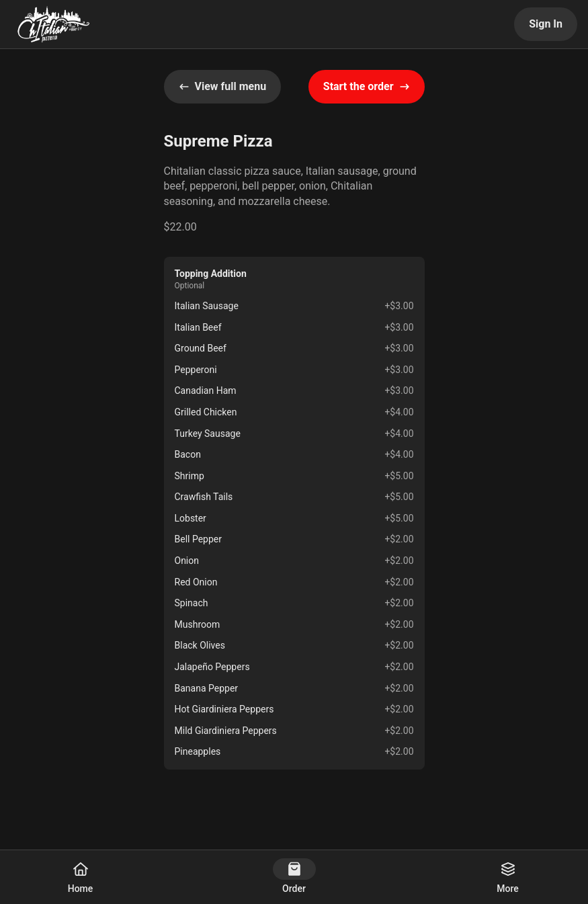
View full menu (223, 86)
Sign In (546, 24)
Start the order (367, 86)
